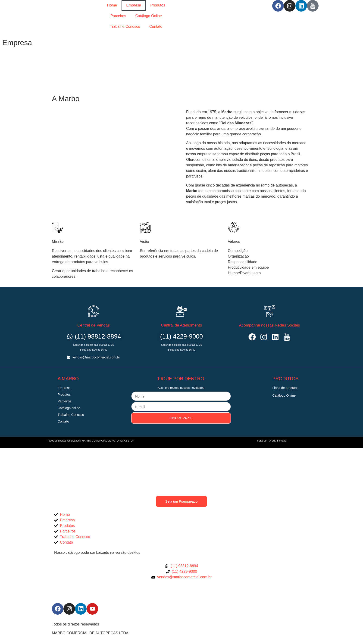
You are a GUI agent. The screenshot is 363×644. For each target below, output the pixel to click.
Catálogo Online (149, 16)
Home (112, 5)
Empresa (134, 5)
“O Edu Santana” (278, 441)
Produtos (158, 5)
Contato (156, 26)
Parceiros (118, 16)
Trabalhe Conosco (125, 26)
